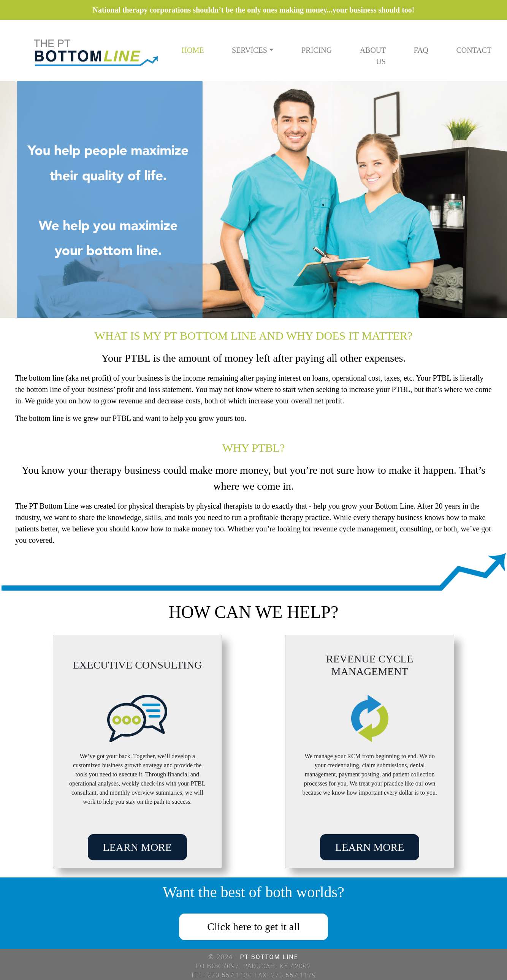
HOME (193, 50)
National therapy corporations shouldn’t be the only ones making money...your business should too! (254, 10)
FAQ (421, 50)
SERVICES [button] (250, 50)
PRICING (317, 50)
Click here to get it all (253, 927)
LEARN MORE (137, 847)
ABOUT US (373, 56)
